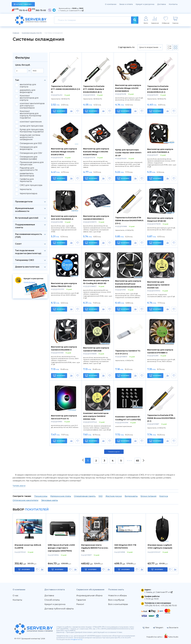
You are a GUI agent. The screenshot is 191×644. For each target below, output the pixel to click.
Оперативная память (85, 496)
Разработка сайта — (155, 637)
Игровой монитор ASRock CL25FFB (28, 546)
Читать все (19, 486)
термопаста (26, 189)
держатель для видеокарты (28, 91)
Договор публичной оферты (59, 609)
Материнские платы (61, 496)
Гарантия (81, 600)
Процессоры (41, 496)
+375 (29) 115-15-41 (152, 606)
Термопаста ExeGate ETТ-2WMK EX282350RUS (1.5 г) (66, 89)
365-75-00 (41, 10)
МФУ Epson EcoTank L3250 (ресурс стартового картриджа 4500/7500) (61, 548)
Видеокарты (131, 496)
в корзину (26, 569)
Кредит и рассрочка (145, 4)
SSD (101, 496)
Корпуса (164, 496)
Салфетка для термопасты (27, 180)
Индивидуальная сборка (89, 596)
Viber (146, 628)
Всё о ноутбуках (116, 600)
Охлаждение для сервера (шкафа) (29, 158)
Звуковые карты (50, 500)
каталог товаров (23, 4)
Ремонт (80, 604)
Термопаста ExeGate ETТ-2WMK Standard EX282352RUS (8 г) (94, 89)
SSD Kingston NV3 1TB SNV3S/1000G (125, 546)
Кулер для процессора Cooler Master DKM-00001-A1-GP (129, 153)
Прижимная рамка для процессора (32, 163)
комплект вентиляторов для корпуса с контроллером (32, 106)
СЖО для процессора (31, 185)
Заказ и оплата (126, 4)
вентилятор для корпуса (28, 86)
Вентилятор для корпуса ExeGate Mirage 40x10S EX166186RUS (128, 88)
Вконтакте (173, 628)
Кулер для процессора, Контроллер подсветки (32, 131)
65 (138, 461)
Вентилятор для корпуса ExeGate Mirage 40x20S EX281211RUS (64, 152)
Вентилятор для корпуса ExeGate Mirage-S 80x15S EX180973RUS (96, 152)
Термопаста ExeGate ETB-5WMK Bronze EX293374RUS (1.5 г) (129, 220)
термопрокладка (28, 194)
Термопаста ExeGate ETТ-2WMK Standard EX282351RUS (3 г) (158, 89)
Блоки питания (148, 496)
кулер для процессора (31, 126)
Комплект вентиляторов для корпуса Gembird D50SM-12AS (96, 416)
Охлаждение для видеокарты (29, 148)
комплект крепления (31, 122)
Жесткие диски (114, 496)
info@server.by (76, 639)
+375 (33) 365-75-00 (169, 606)
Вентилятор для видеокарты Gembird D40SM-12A (158, 285)
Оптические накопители (26, 500)
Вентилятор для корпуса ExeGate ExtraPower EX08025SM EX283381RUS (128, 284)
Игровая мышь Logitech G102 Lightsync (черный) (160, 546)
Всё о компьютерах (118, 604)
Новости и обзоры (117, 596)
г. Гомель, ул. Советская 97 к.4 (71, 11)
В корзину (59, 111)
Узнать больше (29, 282)
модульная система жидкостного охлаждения (30, 137)
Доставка (162, 4)
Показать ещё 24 (114, 452)
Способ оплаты (52, 600)
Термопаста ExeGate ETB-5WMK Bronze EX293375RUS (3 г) (161, 418)
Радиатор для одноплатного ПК (29, 169)
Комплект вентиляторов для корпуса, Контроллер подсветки (31, 115)
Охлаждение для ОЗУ (31, 153)
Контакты (173, 4)
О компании (111, 4)
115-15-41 (23, 10)
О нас (16, 596)
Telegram (158, 628)
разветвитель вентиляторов (27, 175)
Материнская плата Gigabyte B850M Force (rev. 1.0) (95, 548)
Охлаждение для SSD (31, 143)
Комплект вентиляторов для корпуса (29, 98)
